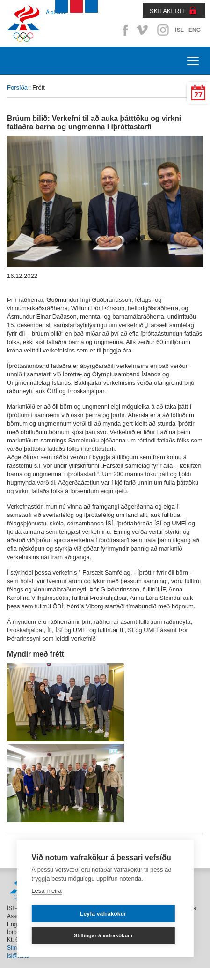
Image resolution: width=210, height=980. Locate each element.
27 (198, 95)
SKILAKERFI (167, 11)
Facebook (123, 30)
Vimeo (143, 30)
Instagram (163, 30)
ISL (179, 30)
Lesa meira (46, 891)
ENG (195, 30)
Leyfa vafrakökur (103, 914)
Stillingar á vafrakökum (103, 935)
